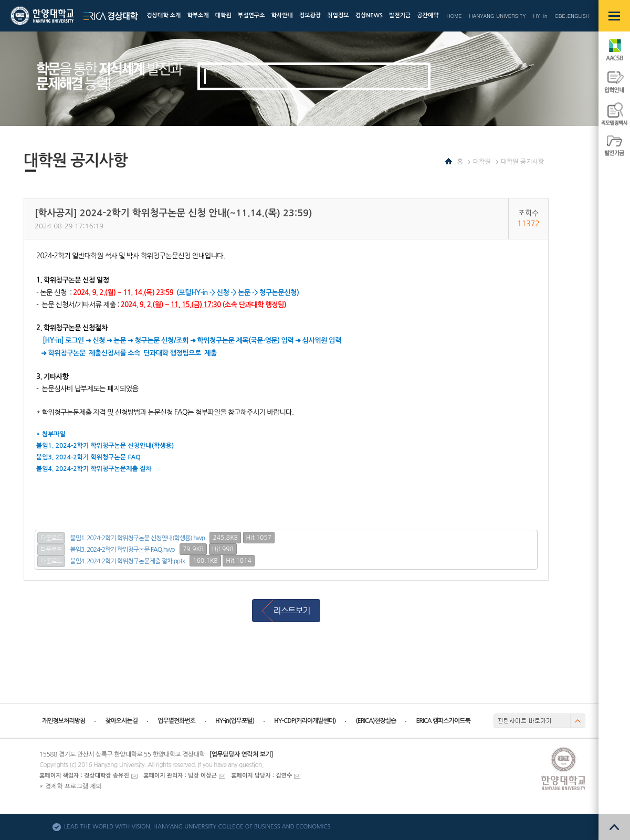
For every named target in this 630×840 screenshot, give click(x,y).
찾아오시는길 (121, 721)
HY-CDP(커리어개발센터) (305, 721)
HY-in (540, 16)
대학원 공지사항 (522, 162)
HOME (454, 16)
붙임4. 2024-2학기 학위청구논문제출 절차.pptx (128, 561)
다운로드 (51, 538)
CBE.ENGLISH (572, 16)
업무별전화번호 (176, 721)
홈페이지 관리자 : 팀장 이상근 (180, 776)
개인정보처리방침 (64, 721)
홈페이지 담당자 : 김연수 (261, 776)
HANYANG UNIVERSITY (498, 16)
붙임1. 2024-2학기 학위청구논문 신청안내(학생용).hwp (138, 538)
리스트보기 (291, 611)
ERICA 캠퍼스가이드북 (443, 721)
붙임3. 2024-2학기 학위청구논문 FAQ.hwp (123, 550)
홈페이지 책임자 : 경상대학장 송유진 (84, 776)
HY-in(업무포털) (235, 721)
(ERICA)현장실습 (376, 721)
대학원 (482, 162)
